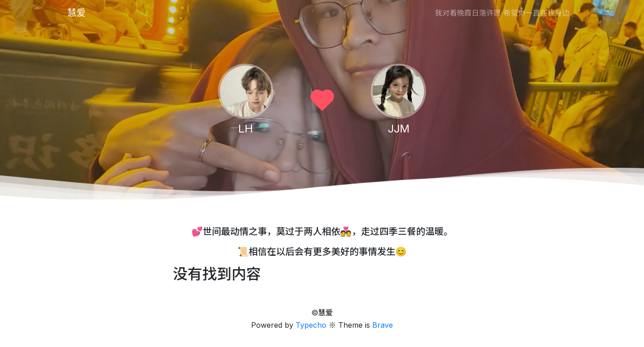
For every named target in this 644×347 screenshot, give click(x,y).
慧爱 (77, 13)
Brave (383, 325)
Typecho (311, 325)
